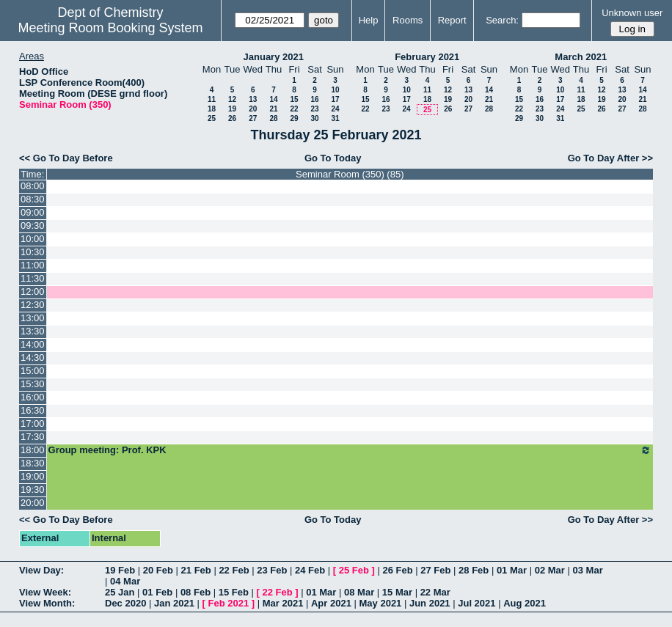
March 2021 (581, 57)
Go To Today (333, 158)
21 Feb (196, 570)
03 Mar (588, 570)
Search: (502, 20)
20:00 (33, 503)
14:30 (33, 357)
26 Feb (397, 570)
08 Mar (359, 592)
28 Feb (474, 570)
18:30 (33, 463)
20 (253, 109)
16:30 (33, 410)
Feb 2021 (229, 603)
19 (232, 109)
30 (314, 118)
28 (273, 118)
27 (253, 118)
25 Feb (354, 570)
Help (369, 20)
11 (212, 99)
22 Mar (435, 592)
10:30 (33, 252)
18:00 (33, 450)
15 (294, 99)
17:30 (33, 437)
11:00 (33, 265)
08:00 (33, 186)
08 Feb (196, 592)
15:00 (33, 371)
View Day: (41, 570)
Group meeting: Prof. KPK (350, 450)
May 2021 (381, 603)
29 (294, 118)
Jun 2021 (430, 603)
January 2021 (274, 57)
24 (335, 109)
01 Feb (157, 592)
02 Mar (550, 570)
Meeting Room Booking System (110, 28)
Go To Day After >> (610, 158)
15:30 (33, 384)
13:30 (33, 331)
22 (294, 109)
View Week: (45, 592)
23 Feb (272, 570)
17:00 (33, 423)
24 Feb (310, 570)
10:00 (33, 239)
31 (335, 118)
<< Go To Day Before (66, 158)
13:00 (33, 318)
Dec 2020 (125, 603)
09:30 (33, 225)
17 (335, 99)
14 (273, 99)
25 (212, 118)
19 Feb (120, 570)
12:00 (33, 291)
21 (273, 109)
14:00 (33, 344)
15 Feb (234, 592)
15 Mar (397, 592)
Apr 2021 (331, 603)
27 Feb (435, 570)
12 (232, 99)
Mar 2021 (283, 603)
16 (314, 99)
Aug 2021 (525, 603)
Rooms (408, 20)
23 (314, 109)
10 (335, 90)
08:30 (33, 199)
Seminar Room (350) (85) (350, 174)
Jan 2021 (174, 603)
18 (212, 109)
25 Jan (120, 592)
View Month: (47, 603)
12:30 (33, 305)
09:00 (33, 212)
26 (232, 118)
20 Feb (158, 570)
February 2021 (427, 57)
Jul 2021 (476, 603)
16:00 (33, 397)
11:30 (33, 278)
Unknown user (632, 13)
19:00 (33, 476)
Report (452, 20)
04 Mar (125, 581)
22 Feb (234, 570)
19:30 (33, 489)
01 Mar (512, 570)
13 (253, 99)
